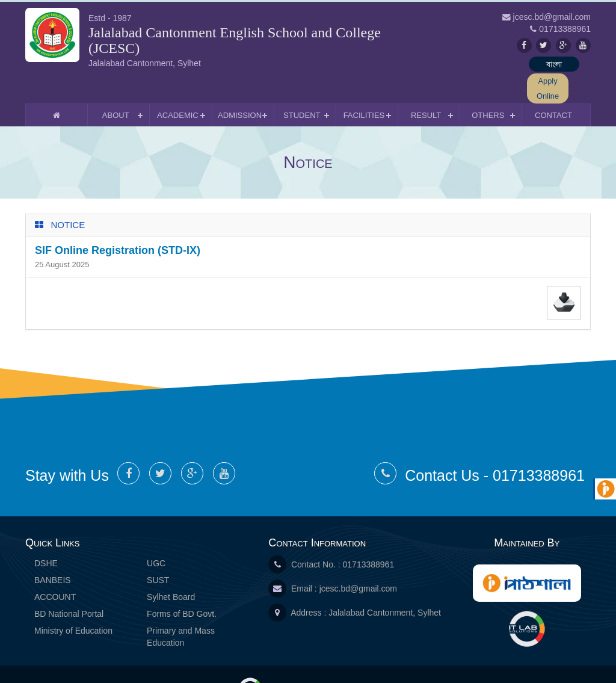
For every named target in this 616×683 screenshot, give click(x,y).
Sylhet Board (171, 566)
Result (426, 85)
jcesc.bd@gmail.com (358, 558)
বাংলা (491, 65)
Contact (553, 85)
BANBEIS (53, 549)
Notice (68, 194)
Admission (240, 85)
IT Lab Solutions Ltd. (292, 658)
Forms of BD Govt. (182, 583)
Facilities (364, 85)
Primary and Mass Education (181, 606)
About (116, 85)
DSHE (46, 533)
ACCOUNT (55, 566)
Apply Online (560, 65)
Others (488, 85)
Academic (178, 85)
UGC (156, 533)
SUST (158, 549)
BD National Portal (69, 583)
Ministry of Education (73, 600)
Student (302, 85)
